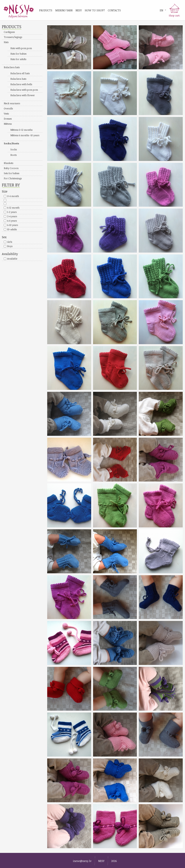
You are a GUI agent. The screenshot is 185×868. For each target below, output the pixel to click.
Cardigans (9, 32)
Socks (14, 149)
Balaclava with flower (23, 95)
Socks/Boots (11, 143)
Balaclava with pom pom (24, 90)
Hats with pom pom (21, 48)
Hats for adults (18, 59)
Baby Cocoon (11, 168)
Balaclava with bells (21, 84)
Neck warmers (12, 103)
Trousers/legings (13, 37)
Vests (6, 114)
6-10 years (13, 225)
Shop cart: (174, 15)
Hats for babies (18, 54)
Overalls (8, 108)
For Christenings (13, 178)
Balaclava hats (12, 67)
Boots (13, 155)
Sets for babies (12, 173)
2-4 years (12, 216)
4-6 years (12, 221)
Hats (6, 42)
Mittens (8, 124)
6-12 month (13, 208)
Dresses (8, 119)
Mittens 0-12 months (21, 130)
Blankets (8, 163)
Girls (10, 242)
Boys (10, 246)
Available (12, 259)
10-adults (12, 229)
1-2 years (12, 212)
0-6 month (13, 196)
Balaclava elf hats (20, 73)
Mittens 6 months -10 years (25, 135)
